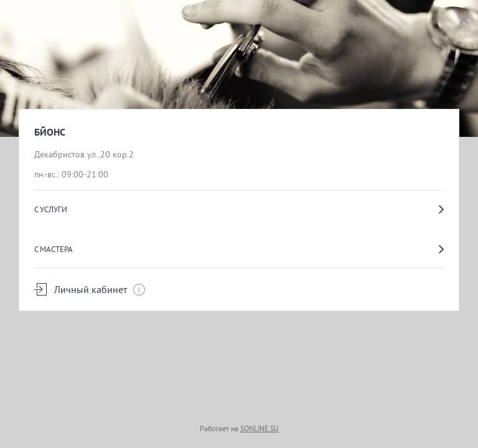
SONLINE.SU (260, 428)
